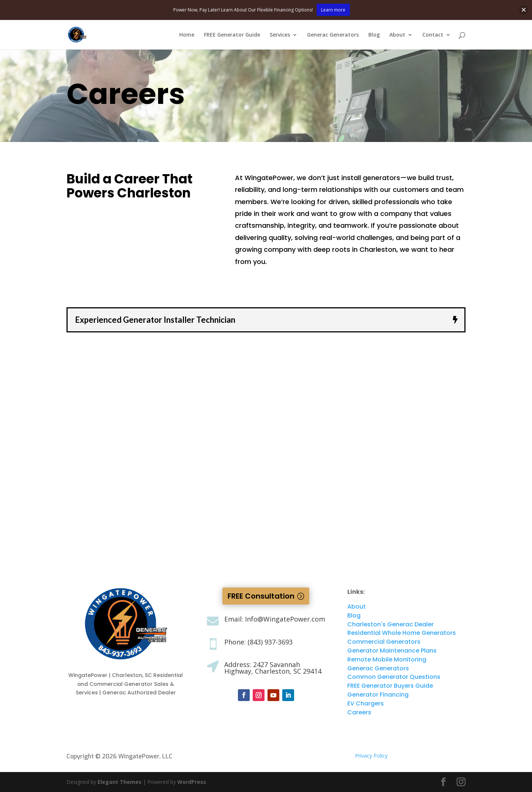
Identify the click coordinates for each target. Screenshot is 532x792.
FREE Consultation (261, 596)
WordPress (192, 782)
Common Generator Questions (394, 677)
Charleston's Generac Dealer (391, 624)
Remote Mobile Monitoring (387, 659)
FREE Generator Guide (232, 35)
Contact (433, 35)
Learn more (333, 10)
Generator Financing (378, 695)
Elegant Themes (120, 782)
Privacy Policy (371, 756)
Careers (359, 712)
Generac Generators (333, 35)
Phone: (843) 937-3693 (258, 642)
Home (187, 35)
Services (280, 35)
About (397, 35)
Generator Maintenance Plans (392, 651)
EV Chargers (366, 703)
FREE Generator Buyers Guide (390, 686)
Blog (374, 35)
